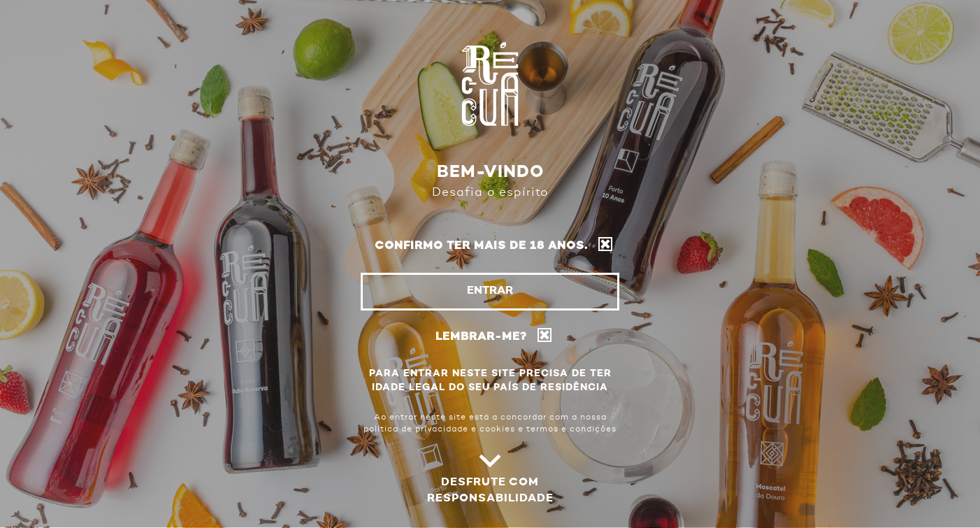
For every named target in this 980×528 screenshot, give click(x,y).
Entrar (490, 291)
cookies (497, 429)
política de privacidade (416, 429)
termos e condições (571, 429)
